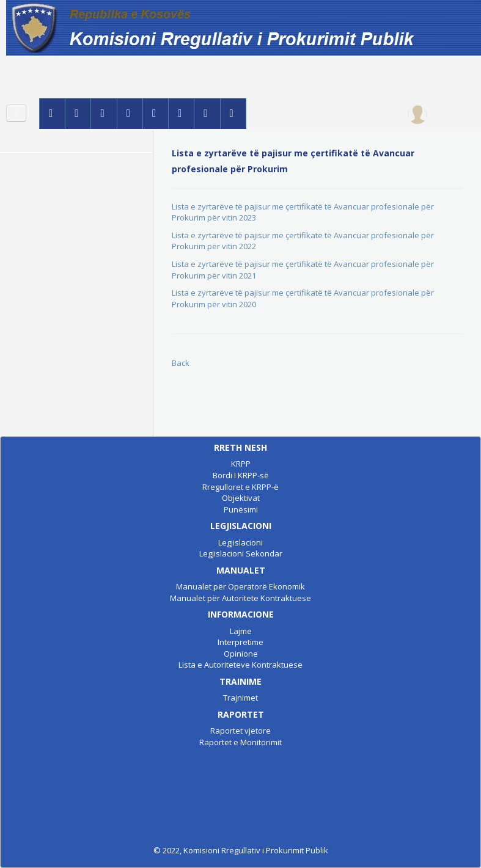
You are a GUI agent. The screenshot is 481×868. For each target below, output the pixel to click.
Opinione (241, 654)
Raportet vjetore (241, 731)
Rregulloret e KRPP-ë (241, 487)
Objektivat (241, 498)
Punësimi (241, 509)
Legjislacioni (241, 542)
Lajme (241, 631)
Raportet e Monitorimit (241, 742)
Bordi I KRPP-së (241, 475)
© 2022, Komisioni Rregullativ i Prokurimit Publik (241, 850)
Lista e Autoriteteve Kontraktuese (241, 665)
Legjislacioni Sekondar (241, 553)
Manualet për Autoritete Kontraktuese (241, 598)
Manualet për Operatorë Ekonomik (241, 586)
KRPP (241, 464)
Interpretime (241, 642)
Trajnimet (241, 698)
